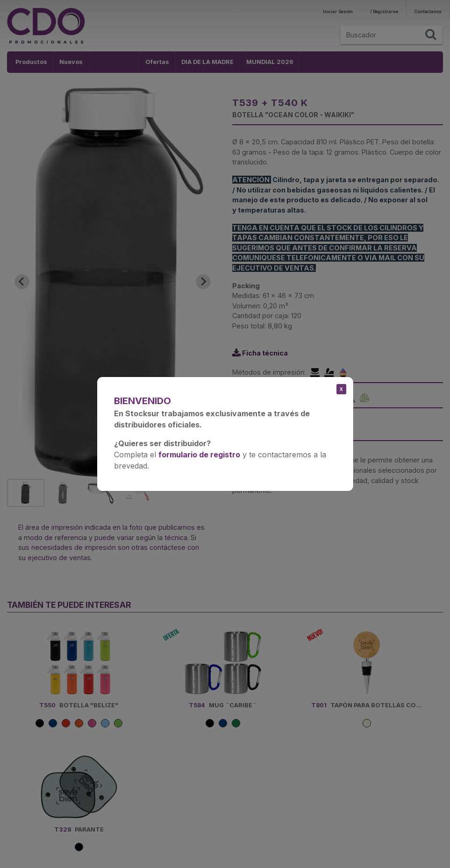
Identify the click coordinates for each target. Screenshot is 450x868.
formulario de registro (199, 455)
